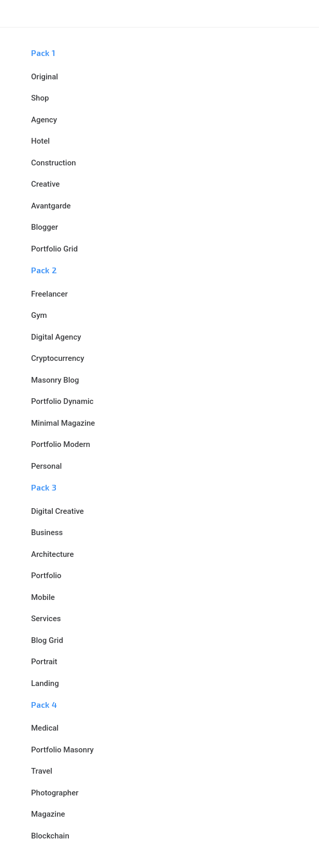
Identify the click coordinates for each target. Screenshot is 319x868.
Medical (45, 728)
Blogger (45, 227)
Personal (46, 466)
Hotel (40, 141)
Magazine (48, 814)
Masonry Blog (55, 380)
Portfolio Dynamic (62, 401)
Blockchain (50, 836)
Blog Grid (47, 640)
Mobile (43, 597)
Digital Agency (56, 337)
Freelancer (49, 294)
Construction (54, 163)
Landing (45, 683)
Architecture (53, 554)
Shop (40, 98)
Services (46, 619)
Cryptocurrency (58, 358)
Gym (39, 315)
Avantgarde (51, 206)
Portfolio (46, 576)
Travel (42, 771)
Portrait (44, 662)
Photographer (55, 793)
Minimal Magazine (63, 423)
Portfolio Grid (54, 249)
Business (47, 533)
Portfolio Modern (61, 444)
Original (45, 77)
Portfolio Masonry (62, 750)
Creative (45, 184)
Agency (44, 120)
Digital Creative (57, 511)
